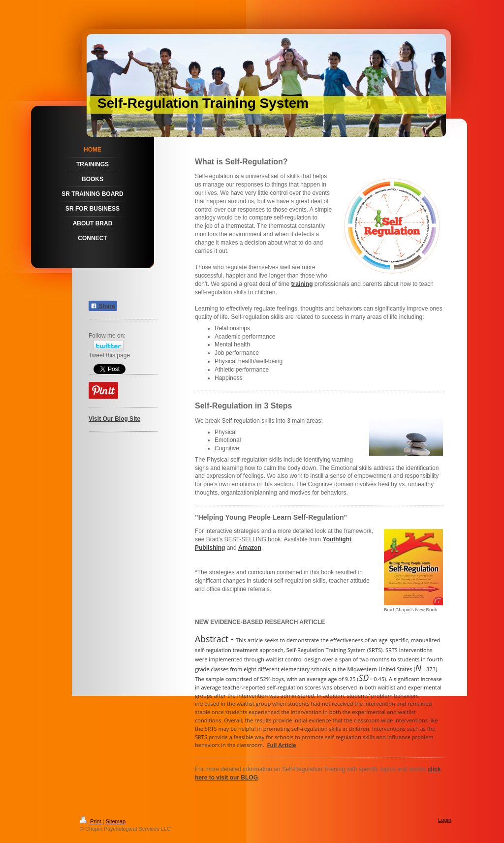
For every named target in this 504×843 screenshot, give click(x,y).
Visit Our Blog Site (114, 419)
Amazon (250, 548)
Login (445, 820)
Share (103, 306)
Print (91, 821)
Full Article (282, 745)
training (302, 284)
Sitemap (116, 821)
